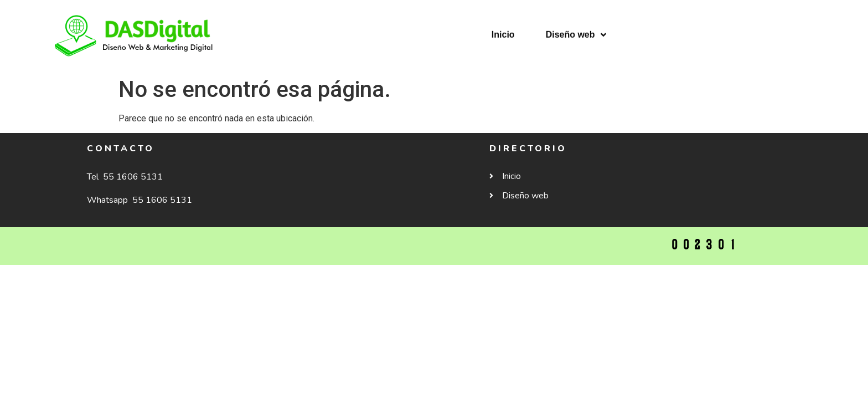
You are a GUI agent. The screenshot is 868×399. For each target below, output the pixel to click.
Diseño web (576, 26)
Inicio (503, 26)
